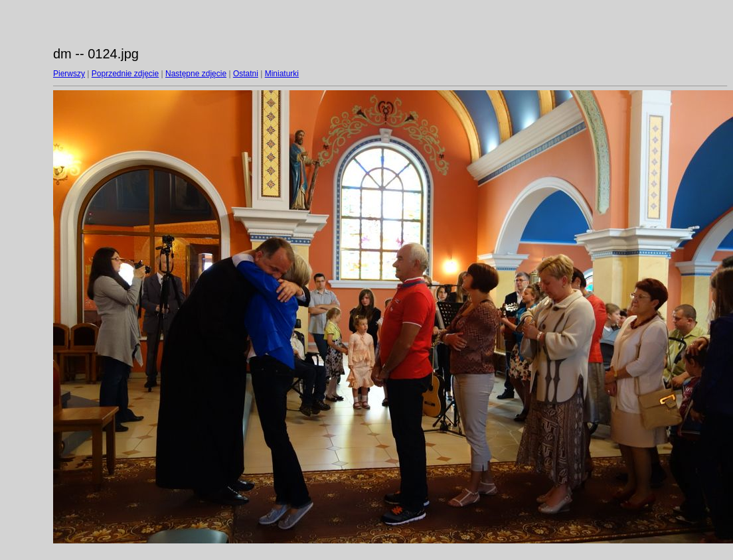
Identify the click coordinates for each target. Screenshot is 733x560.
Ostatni (246, 74)
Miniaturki (282, 74)
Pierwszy (69, 74)
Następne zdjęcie (196, 74)
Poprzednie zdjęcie (125, 74)
